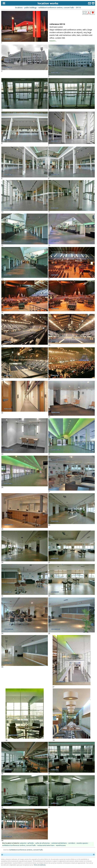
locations (19, 7)
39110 (78, 7)
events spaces (82, 843)
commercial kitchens (59, 843)
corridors (72, 843)
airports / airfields (27, 843)
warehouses (61, 845)
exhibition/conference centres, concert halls (56, 7)
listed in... (53, 41)
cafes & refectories (43, 843)
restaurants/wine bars (46, 845)
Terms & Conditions (40, 865)
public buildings (31, 7)
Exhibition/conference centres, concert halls (26, 850)
